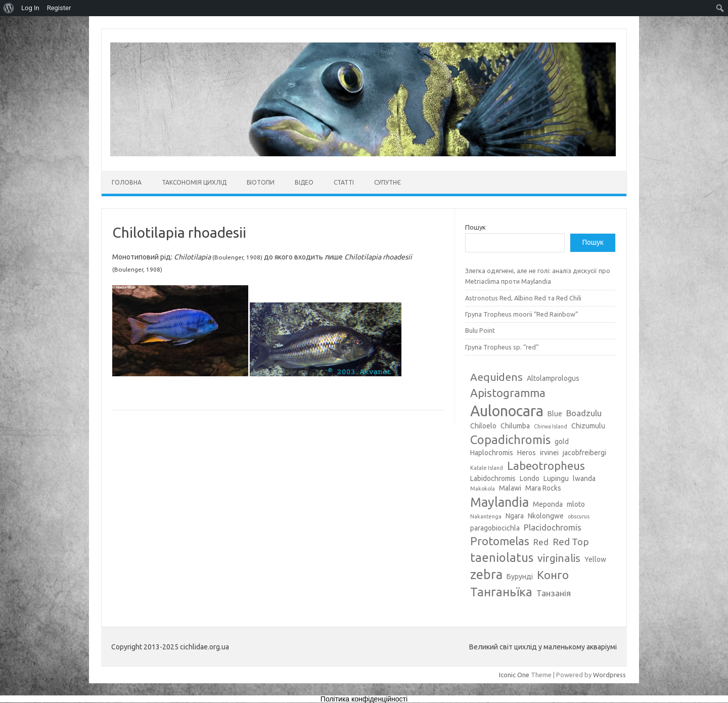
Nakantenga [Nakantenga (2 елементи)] (486, 516)
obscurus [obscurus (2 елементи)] (579, 516)
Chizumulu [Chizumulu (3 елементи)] (588, 426)
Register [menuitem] (59, 8)
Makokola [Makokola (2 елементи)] (483, 489)
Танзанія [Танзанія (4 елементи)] (554, 593)
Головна (127, 182)
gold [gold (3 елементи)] (562, 442)
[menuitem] (9, 8)
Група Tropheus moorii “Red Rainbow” (522, 314)
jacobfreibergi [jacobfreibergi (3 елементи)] (584, 453)
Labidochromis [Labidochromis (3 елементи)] (493, 478)
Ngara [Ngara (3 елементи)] (515, 516)
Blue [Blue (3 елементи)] (555, 414)
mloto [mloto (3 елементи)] (576, 504)
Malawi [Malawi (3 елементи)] (510, 488)
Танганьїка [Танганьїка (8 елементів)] (501, 592)
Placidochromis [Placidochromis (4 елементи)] (553, 527)
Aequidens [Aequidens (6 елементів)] (496, 377)
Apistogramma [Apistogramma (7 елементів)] (508, 393)
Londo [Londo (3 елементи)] (530, 478)
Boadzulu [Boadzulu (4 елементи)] (584, 413)
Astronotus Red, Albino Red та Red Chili (523, 298)
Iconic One (514, 675)
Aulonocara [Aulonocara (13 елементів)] (507, 411)
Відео (304, 182)
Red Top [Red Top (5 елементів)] (571, 542)
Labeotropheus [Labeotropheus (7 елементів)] (546, 466)
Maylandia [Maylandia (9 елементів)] (499, 502)
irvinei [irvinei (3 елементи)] (549, 453)
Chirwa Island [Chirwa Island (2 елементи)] (551, 426)
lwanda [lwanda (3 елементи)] (584, 478)
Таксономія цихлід (194, 182)
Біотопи (261, 182)
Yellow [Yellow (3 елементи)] (595, 559)
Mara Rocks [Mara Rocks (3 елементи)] (543, 488)
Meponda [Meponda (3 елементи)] (548, 504)
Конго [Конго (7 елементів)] (553, 575)
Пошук (475, 227)
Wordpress (609, 675)
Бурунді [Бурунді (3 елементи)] (520, 577)
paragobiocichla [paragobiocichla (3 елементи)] (495, 528)
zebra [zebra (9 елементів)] (486, 575)
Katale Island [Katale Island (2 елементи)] (487, 468)
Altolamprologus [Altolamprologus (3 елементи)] (553, 378)
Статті (344, 182)
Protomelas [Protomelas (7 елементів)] (500, 541)
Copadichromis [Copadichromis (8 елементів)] (510, 440)
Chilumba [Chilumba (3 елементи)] (515, 426)
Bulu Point (480, 330)
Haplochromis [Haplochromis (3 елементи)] (492, 453)
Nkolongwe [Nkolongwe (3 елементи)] (546, 516)
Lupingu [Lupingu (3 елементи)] (556, 478)
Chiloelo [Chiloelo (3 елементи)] (483, 426)
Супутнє (388, 182)
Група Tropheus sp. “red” (502, 347)
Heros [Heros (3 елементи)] (527, 453)
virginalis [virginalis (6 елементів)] (559, 558)
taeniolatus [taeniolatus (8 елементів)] (502, 557)
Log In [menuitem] (30, 8)
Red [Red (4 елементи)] (541, 542)
